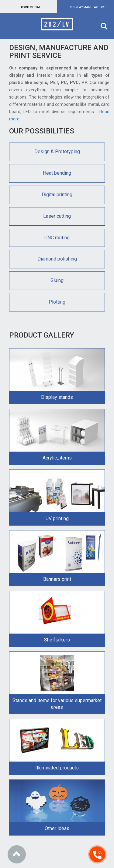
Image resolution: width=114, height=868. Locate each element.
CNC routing (57, 238)
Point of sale (32, 7)
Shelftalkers (57, 640)
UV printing (57, 518)
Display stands (57, 397)
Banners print (57, 579)
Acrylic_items (57, 458)
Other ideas (57, 828)
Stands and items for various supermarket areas (57, 704)
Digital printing (57, 195)
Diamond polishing (57, 259)
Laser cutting (57, 216)
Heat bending (57, 173)
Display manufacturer (89, 7)
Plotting (57, 302)
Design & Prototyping (57, 151)
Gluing (57, 280)
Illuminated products (57, 768)
